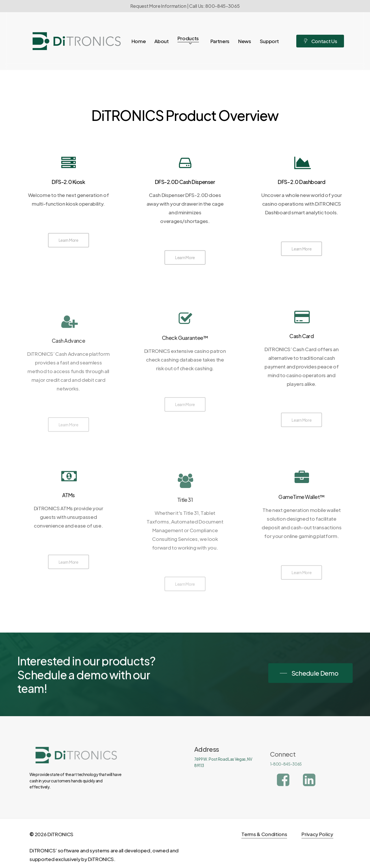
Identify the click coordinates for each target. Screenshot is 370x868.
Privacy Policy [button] (317, 845)
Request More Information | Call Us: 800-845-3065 (185, 6)
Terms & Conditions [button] (264, 845)
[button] (69, 242)
